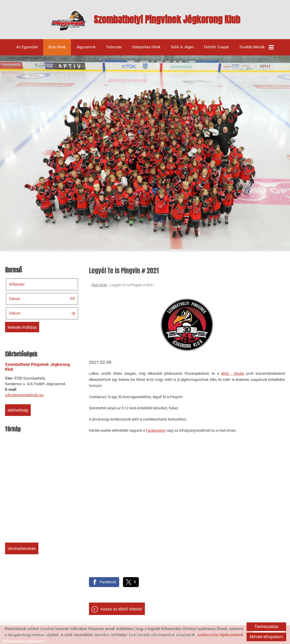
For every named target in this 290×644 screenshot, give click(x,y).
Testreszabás (266, 627)
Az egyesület (27, 47)
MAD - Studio (233, 373)
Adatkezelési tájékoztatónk (220, 635)
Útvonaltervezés (22, 549)
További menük (256, 47)
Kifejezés (17, 284)
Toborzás (114, 47)
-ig (73, 313)
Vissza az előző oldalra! (121, 609)
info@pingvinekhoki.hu (24, 395)
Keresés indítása (22, 327)
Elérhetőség (18, 410)
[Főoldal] (69, 21)
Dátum (15, 299)
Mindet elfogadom (266, 637)
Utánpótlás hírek (146, 47)
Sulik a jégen (182, 47)
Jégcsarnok (86, 47)
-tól (72, 298)
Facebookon (156, 430)
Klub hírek (57, 47)
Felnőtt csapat (217, 47)
